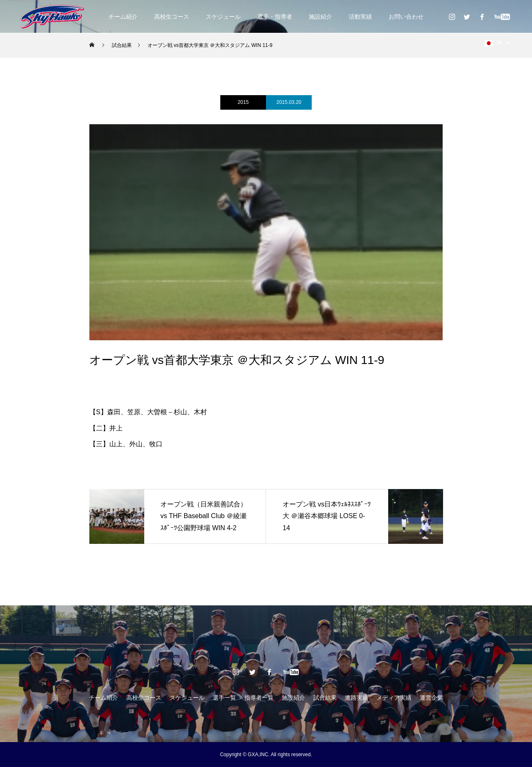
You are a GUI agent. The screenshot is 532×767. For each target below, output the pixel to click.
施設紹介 (320, 17)
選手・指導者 (275, 17)
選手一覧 (224, 698)
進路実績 (357, 698)
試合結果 (325, 698)
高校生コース (172, 17)
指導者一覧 (259, 698)
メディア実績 (394, 698)
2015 (243, 102)
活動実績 (360, 17)
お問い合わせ (406, 17)
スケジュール (223, 17)
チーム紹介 (123, 17)
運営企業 (431, 698)
